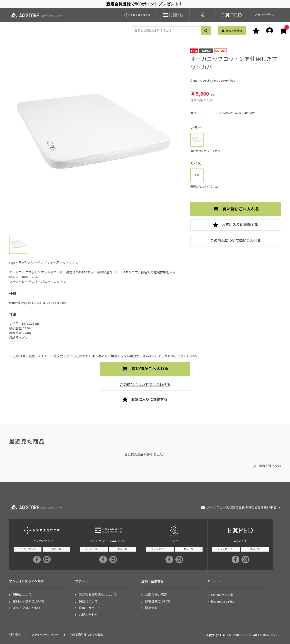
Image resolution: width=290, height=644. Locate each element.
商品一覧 (56, 549)
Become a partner (223, 602)
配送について (22, 595)
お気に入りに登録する (240, 225)
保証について (88, 602)
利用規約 (14, 635)
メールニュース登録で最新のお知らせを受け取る (242, 508)
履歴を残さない (270, 466)
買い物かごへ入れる (241, 209)
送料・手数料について (29, 602)
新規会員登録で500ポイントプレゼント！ (144, 4)
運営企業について (158, 602)
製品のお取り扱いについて (98, 595)
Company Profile (222, 595)
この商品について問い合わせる (236, 241)
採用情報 (151, 608)
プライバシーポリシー (45, 635)
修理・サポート (90, 608)
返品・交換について (27, 608)
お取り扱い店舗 (156, 595)
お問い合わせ (88, 615)
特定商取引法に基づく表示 (87, 635)
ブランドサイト (28, 549)
